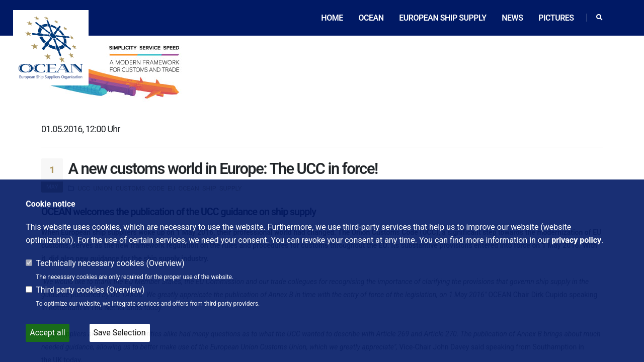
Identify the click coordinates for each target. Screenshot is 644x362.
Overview (165, 263)
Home (332, 18)
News (512, 18)
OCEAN (371, 18)
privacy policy (576, 240)
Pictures (556, 18)
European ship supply (442, 18)
